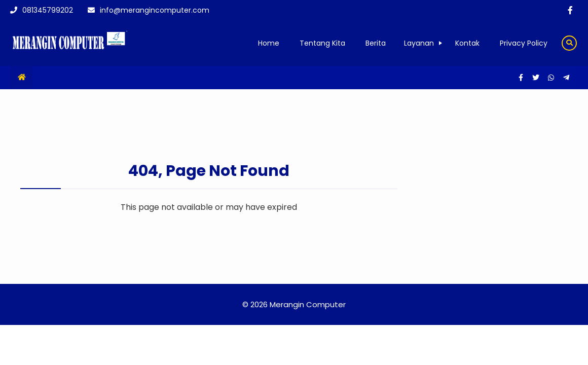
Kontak (467, 43)
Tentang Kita (322, 43)
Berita (376, 43)
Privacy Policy (524, 43)
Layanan (419, 43)
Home (269, 43)
